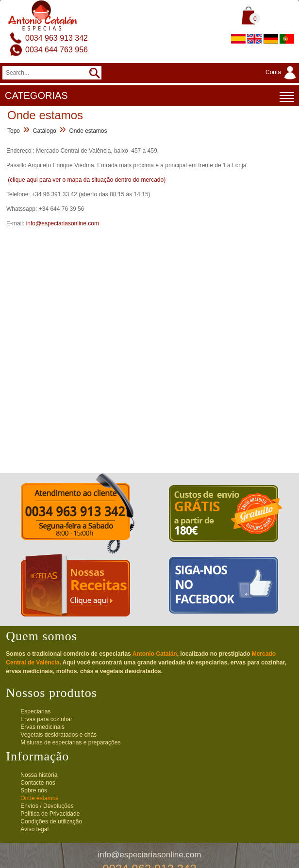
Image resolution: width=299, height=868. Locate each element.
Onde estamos (88, 131)
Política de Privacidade (50, 814)
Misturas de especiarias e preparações (70, 742)
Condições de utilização (51, 821)
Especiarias (35, 711)
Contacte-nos (38, 783)
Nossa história (39, 775)
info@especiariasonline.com (63, 223)
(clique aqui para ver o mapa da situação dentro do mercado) (87, 180)
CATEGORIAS (149, 97)
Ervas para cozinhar (46, 719)
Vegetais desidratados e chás (58, 735)
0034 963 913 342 (57, 38)
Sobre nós (34, 790)
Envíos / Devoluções (47, 806)
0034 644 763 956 (57, 50)
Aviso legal (34, 829)
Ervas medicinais (42, 727)
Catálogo (45, 131)
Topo (14, 131)
